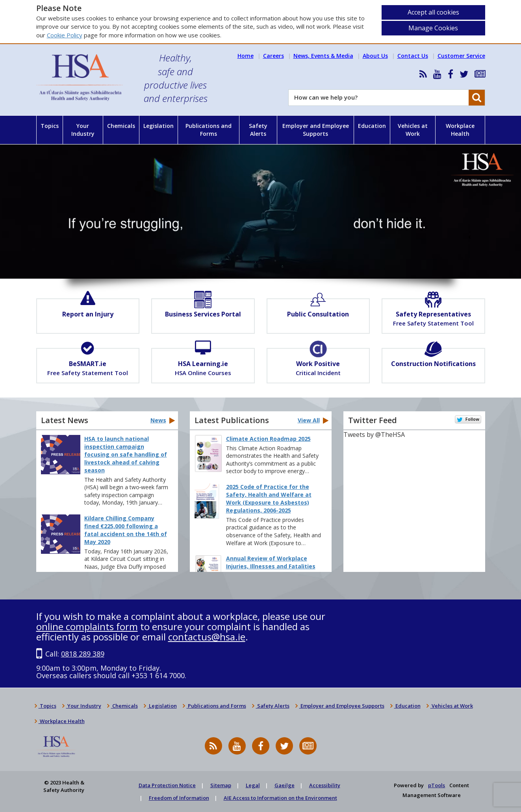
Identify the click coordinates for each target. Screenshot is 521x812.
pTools (437, 785)
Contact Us (413, 56)
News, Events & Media (323, 56)
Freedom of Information (179, 798)
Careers (273, 56)
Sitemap (221, 785)
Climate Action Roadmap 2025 (268, 439)
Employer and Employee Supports (316, 130)
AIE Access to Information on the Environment (280, 798)
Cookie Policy (65, 35)
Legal (253, 785)
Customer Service (461, 56)
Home (246, 56)
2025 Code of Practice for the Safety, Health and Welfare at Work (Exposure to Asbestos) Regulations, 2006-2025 (269, 498)
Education (372, 126)
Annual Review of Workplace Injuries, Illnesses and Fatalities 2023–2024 (271, 566)
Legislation (159, 126)
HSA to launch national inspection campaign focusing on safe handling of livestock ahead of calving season (126, 454)
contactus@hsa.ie (207, 637)
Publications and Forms (209, 130)
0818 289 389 (83, 654)
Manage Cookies (433, 28)
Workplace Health (460, 130)
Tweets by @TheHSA (374, 435)
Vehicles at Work (413, 130)
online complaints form (87, 626)
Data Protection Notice (167, 785)
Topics (50, 126)
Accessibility (325, 785)
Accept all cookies (433, 12)
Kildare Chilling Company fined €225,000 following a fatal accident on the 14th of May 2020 (126, 530)
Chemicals (121, 126)
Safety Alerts (258, 130)
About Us (375, 56)
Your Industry (83, 130)
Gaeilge (285, 785)
